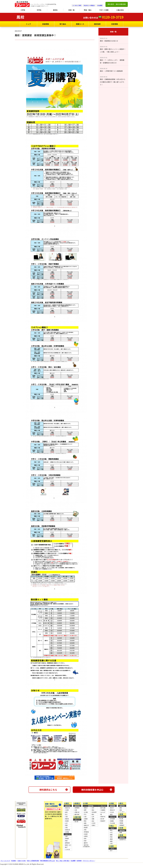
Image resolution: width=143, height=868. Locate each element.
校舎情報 (114, 24)
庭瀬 (111, 839)
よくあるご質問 (77, 5)
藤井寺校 (86, 847)
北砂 (66, 836)
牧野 (85, 810)
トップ (28, 24)
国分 (93, 814)
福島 (85, 823)
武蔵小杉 (77, 812)
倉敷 (111, 841)
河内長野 (94, 812)
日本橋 (67, 832)
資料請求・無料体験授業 (117, 4)
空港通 (121, 821)
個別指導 (97, 24)
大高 (111, 844)
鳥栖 (121, 832)
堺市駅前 (86, 832)
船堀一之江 (68, 845)
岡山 (111, 830)
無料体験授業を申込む (97, 790)
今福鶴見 (103, 810)
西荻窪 (67, 819)
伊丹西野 (112, 819)
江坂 (85, 817)
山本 (93, 817)
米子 (111, 851)
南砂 (66, 841)
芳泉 (111, 837)
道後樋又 (122, 825)
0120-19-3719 (113, 17)
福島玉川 (86, 825)
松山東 (121, 819)
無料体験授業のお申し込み (48, 861)
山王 (66, 823)
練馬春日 (68, 843)
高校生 (55, 10)
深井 (85, 839)
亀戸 (66, 847)
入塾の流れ (120, 10)
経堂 (66, 812)
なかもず (103, 812)
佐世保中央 (123, 840)
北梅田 (86, 819)
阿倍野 (86, 828)
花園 (93, 819)
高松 (121, 808)
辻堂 (76, 810)
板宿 (111, 814)
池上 (66, 814)
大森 (66, 817)
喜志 (93, 810)
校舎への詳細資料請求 (33, 861)
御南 (111, 835)
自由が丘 (68, 808)
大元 (111, 833)
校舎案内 (14, 861)
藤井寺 (86, 843)
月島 (66, 828)
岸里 (85, 830)
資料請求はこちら (53, 790)
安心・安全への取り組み (63, 861)
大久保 (112, 812)
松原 (85, 841)
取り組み (63, 24)
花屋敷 (112, 821)
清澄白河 (68, 830)
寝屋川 (86, 808)
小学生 (23, 10)
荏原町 (67, 821)
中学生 (39, 10)
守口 (85, 814)
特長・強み (88, 10)
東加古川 (112, 810)
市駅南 (121, 823)
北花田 (86, 834)
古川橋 (86, 812)
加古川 (112, 808)
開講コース (80, 24)
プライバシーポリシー (89, 861)
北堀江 (94, 825)
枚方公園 (103, 808)
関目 (85, 821)
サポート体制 (104, 10)
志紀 (93, 821)
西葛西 (67, 839)
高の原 (76, 822)
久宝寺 (94, 823)
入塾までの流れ (22, 861)
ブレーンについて (5, 861)
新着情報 (46, 24)
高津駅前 (77, 808)
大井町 (67, 810)
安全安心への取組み (89, 5)
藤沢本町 (77, 814)
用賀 (66, 825)
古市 (93, 808)
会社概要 (100, 5)
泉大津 (102, 819)
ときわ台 (68, 849)
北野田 (86, 836)
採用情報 (79, 861)
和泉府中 (103, 821)
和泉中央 (103, 817)
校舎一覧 (71, 10)
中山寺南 (112, 823)
